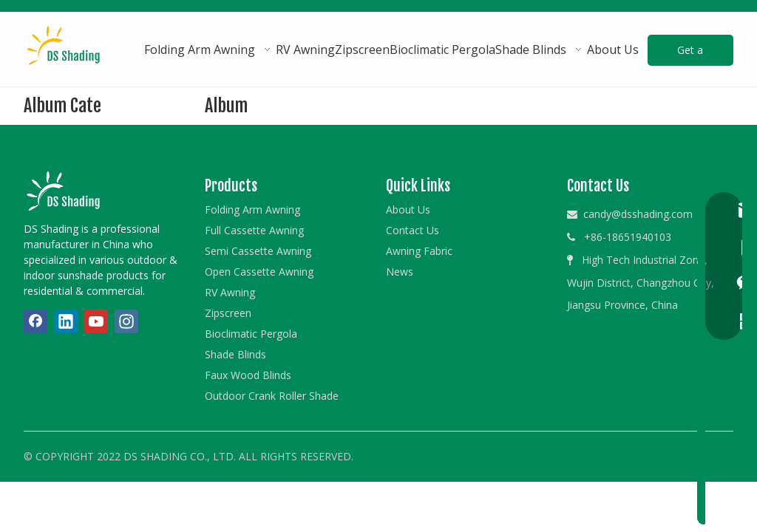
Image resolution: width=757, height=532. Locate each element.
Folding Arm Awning (252, 209)
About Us (408, 209)
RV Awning (230, 292)
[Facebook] (35, 321)
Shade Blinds (235, 354)
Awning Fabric (419, 251)
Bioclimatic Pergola (251, 334)
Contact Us (413, 230)
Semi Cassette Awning (258, 251)
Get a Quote (690, 54)
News (400, 272)
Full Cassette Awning (254, 230)
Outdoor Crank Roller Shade (272, 396)
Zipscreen (228, 313)
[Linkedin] (66, 321)
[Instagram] (126, 321)
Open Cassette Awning (259, 272)
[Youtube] (96, 321)
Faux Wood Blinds (248, 375)
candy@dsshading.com (638, 214)
